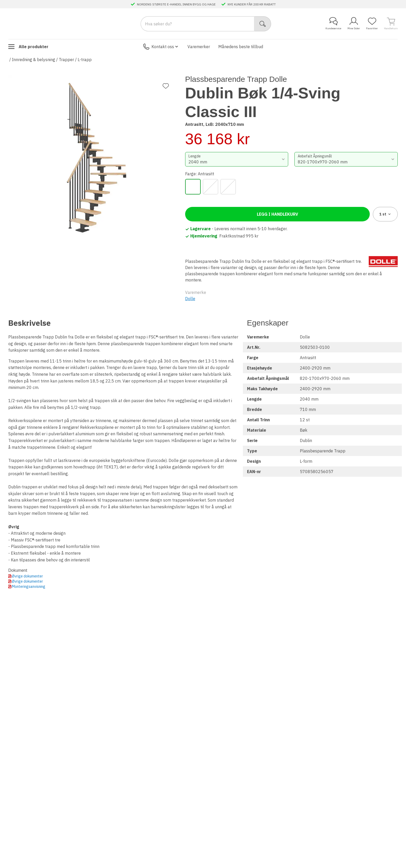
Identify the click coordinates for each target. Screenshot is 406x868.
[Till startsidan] (47, 24)
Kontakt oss (161, 47)
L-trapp (85, 60)
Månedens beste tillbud (241, 47)
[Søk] (263, 24)
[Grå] (211, 187)
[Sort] (228, 187)
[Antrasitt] (193, 187)
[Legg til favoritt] (166, 86)
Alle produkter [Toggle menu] (28, 47)
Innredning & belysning (34, 60)
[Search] (197, 24)
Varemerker (199, 47)
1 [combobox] (385, 214)
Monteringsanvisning (29, 587)
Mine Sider (354, 24)
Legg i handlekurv (277, 214)
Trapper (66, 60)
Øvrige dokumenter (27, 576)
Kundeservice (333, 24)
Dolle (190, 299)
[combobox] (237, 159)
